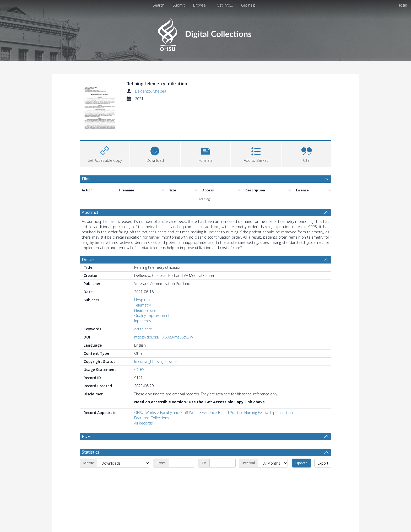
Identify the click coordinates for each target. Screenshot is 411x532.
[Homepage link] (205, 33)
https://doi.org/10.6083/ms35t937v (164, 306)
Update (302, 432)
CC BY (139, 339)
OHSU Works (145, 382)
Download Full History (310, 527)
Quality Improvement (152, 285)
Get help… (250, 5)
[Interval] (273, 432)
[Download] (155, 122)
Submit (179, 5)
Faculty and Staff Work (179, 382)
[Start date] (182, 432)
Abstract (90, 182)
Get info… (225, 5)
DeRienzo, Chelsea (151, 91)
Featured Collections (152, 387)
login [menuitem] (403, 5)
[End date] (223, 432)
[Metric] (123, 432)
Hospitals (142, 269)
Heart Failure (145, 280)
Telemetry (142, 274)
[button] (206, 122)
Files (86, 148)
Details (89, 229)
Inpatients (143, 290)
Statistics (91, 421)
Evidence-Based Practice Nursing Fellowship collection (247, 382)
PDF (86, 406)
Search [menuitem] (159, 5)
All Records (144, 392)
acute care (143, 298)
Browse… (201, 5)
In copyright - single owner (156, 331)
